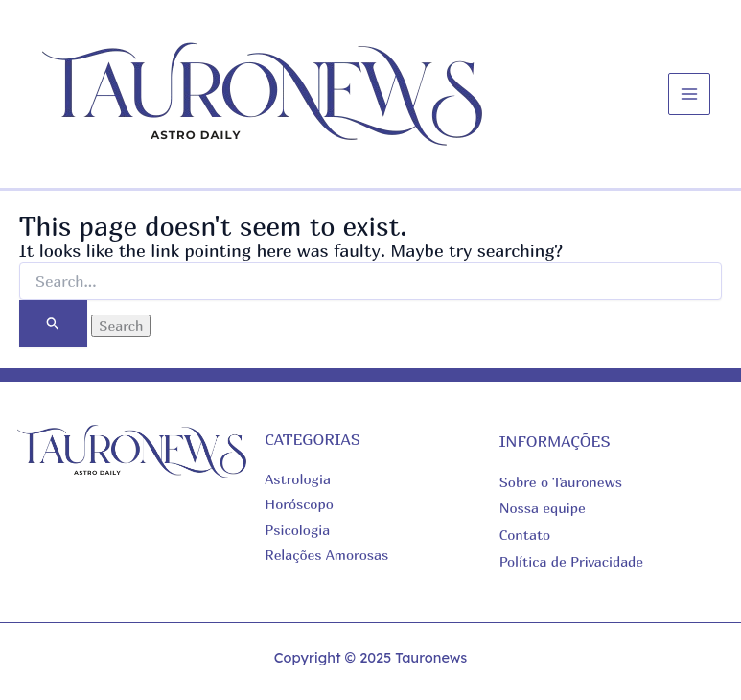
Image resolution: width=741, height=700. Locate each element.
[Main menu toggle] (689, 94)
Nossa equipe (543, 508)
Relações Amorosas (326, 555)
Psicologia (297, 530)
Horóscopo (299, 504)
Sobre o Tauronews (561, 482)
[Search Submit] (53, 324)
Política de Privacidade (571, 561)
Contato (525, 535)
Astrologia (298, 479)
